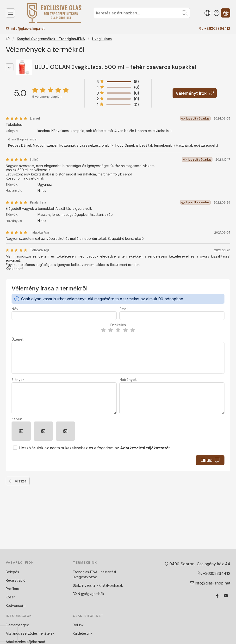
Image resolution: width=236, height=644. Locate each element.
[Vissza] (10, 67)
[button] (21, 431)
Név (15, 309)
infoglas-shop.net (28, 28)
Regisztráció (16, 580)
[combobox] (142, 13)
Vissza (18, 481)
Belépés (12, 572)
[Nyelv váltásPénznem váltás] (207, 13)
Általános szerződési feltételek (30, 633)
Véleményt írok (195, 93)
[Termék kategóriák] (10, 13)
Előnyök (18, 380)
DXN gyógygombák (89, 594)
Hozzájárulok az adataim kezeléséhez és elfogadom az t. (95, 448)
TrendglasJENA (85, 572)
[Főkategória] (8, 39)
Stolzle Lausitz (84, 585)
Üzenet (18, 339)
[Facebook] (217, 596)
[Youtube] (226, 596)
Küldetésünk (83, 633)
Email (124, 309)
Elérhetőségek (17, 625)
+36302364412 (217, 28)
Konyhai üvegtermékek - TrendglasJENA (51, 39)
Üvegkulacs (102, 39)
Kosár (10, 597)
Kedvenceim (16, 605)
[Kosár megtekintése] (226, 13)
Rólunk (78, 625)
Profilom (12, 589)
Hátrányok (128, 380)
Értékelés (118, 325)
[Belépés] (217, 13)
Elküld (210, 460)
